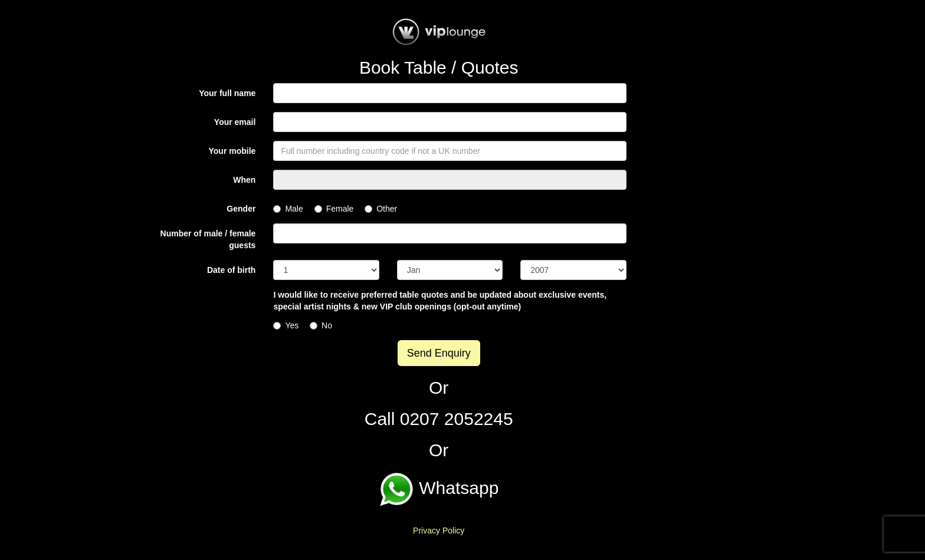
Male (288, 209)
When (244, 180)
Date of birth (231, 270)
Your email (235, 122)
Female (334, 209)
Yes (286, 325)
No (321, 325)
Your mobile (232, 151)
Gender (241, 209)
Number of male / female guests (208, 239)
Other (381, 209)
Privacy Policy (439, 531)
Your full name (227, 93)
